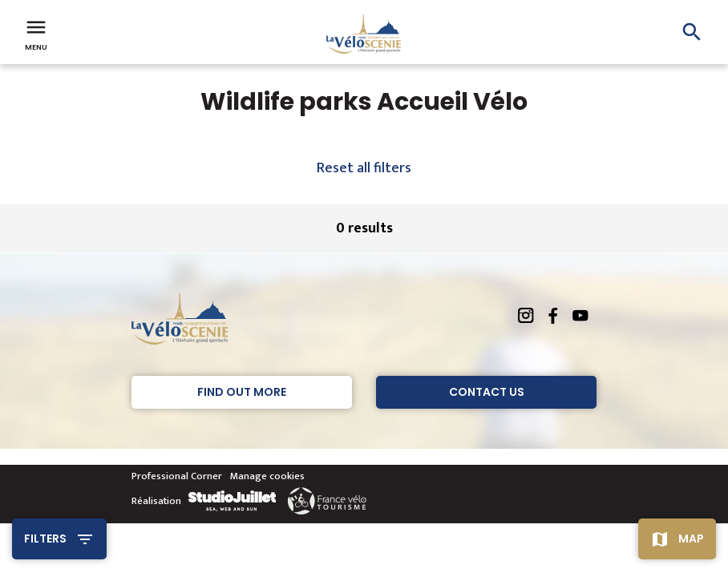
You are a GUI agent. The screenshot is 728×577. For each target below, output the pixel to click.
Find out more (242, 392)
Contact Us (487, 392)
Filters (45, 539)
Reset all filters (364, 168)
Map (691, 539)
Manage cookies (267, 476)
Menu (36, 34)
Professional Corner (177, 476)
